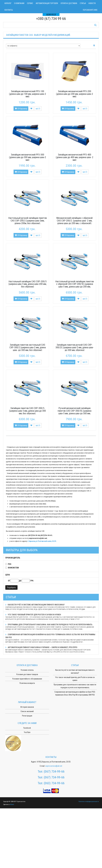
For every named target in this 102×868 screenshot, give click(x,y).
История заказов (27, 707)
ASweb (12, 804)
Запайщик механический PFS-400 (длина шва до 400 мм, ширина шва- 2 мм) (75, 157)
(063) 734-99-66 (54, 783)
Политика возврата (27, 683)
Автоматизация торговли (47, 3)
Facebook (27, 728)
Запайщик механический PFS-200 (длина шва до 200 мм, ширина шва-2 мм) (75, 94)
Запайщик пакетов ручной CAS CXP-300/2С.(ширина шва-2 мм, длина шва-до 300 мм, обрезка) (75, 347)
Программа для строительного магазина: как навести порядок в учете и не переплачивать (51, 627)
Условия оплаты (27, 670)
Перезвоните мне (90, 10)
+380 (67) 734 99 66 (51, 19)
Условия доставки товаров (27, 674)
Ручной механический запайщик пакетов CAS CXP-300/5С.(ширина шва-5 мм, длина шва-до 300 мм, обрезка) (75, 412)
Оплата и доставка (69, 3)
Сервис (30, 3)
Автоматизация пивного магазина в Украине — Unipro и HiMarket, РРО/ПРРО (51, 650)
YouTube (27, 732)
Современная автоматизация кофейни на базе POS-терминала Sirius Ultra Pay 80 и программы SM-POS (51, 638)
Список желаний (27, 711)
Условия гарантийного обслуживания (27, 679)
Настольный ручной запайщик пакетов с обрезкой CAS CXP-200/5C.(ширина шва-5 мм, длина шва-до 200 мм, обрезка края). (75, 285)
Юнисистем (13, 568)
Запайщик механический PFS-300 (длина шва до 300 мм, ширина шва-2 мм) (27, 157)
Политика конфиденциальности (89, 802)
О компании (19, 3)
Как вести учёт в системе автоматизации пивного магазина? (51, 607)
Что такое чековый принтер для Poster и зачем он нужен (51, 617)
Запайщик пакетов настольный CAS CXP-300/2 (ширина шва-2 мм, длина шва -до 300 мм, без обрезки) (28, 347)
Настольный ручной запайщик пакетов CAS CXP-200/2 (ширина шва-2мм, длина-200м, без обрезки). (28, 221)
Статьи (83, 3)
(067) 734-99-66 (54, 772)
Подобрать (11, 587)
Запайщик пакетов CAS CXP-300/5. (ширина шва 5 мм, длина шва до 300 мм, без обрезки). (27, 411)
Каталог (8, 3)
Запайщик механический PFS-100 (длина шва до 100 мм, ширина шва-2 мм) (27, 94)
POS (10, 564)
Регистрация (27, 716)
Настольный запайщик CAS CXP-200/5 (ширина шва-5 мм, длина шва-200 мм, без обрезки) (27, 284)
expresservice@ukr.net (54, 766)
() (38, 109)
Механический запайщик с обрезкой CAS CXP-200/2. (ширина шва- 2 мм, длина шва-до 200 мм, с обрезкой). (75, 221)
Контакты (9, 10)
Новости (92, 3)
